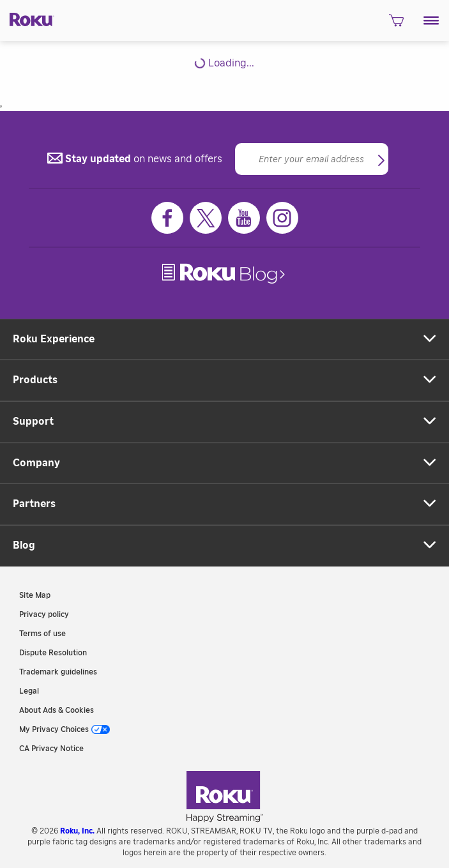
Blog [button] (24, 545)
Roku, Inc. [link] (77, 831)
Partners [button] (34, 504)
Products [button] (35, 380)
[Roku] (27, 19)
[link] (225, 274)
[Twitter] (206, 218)
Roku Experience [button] (54, 339)
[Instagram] (282, 218)
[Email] (312, 159)
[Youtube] (244, 218)
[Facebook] (167, 218)
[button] (431, 20)
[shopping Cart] (396, 24)
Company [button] (36, 463)
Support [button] (33, 422)
